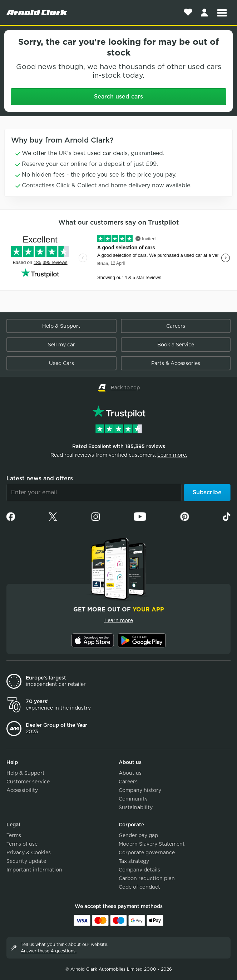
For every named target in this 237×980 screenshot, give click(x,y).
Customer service (28, 782)
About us (130, 773)
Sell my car (61, 345)
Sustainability (136, 807)
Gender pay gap (138, 835)
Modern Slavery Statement (152, 844)
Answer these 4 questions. (49, 951)
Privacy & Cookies (29, 852)
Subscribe (207, 492)
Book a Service (176, 345)
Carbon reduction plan (147, 878)
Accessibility (22, 790)
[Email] (94, 493)
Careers (176, 326)
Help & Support (61, 326)
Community (133, 799)
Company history (140, 790)
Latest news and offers (40, 478)
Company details (139, 870)
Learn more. (172, 455)
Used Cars (61, 363)
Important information (34, 870)
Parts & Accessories (176, 363)
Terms (14, 835)
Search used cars (118, 97)
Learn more (119, 620)
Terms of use (22, 844)
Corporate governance (147, 852)
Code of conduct (139, 887)
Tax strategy (134, 861)
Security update (26, 861)
